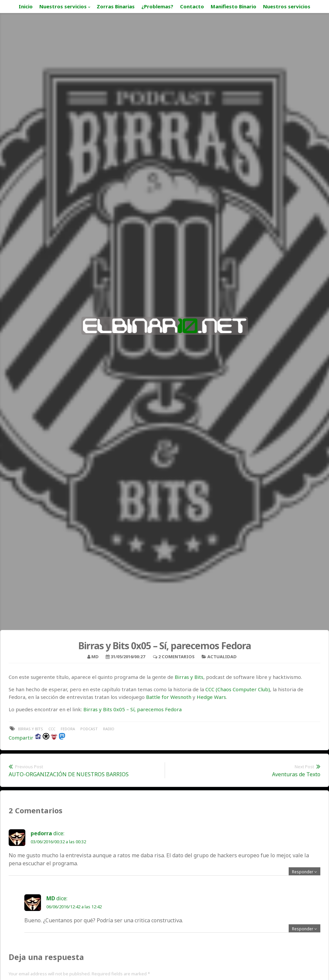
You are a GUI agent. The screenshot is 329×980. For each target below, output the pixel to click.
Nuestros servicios (63, 6)
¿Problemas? (157, 6)
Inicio (26, 6)
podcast (89, 729)
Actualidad (222, 657)
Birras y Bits (189, 677)
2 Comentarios (176, 657)
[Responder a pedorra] (304, 872)
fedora (68, 729)
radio (109, 729)
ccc (52, 729)
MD (95, 657)
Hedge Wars (211, 697)
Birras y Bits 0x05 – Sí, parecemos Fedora (132, 709)
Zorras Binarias (116, 6)
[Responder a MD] (304, 929)
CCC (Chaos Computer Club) (238, 689)
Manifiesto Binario (233, 6)
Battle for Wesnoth (169, 697)
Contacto (192, 6)
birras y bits (30, 729)
